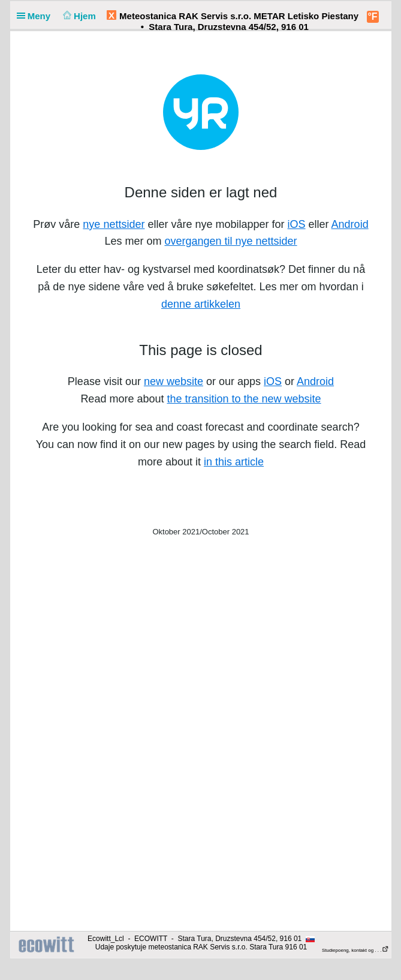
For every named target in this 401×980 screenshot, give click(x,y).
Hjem (78, 16)
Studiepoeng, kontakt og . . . (355, 950)
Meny (36, 16)
